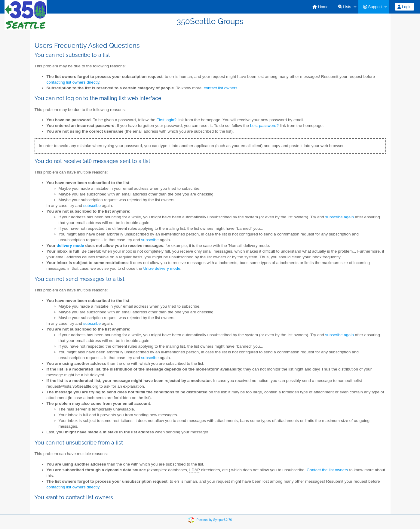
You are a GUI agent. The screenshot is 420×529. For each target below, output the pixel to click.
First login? (166, 120)
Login (404, 7)
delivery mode (70, 246)
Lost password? (264, 126)
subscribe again (340, 217)
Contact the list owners (327, 470)
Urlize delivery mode (162, 268)
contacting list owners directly (73, 82)
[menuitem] (320, 7)
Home (320, 7)
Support (372, 7)
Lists (345, 7)
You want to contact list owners (74, 497)
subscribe (92, 206)
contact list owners (221, 88)
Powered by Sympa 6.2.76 (214, 520)
